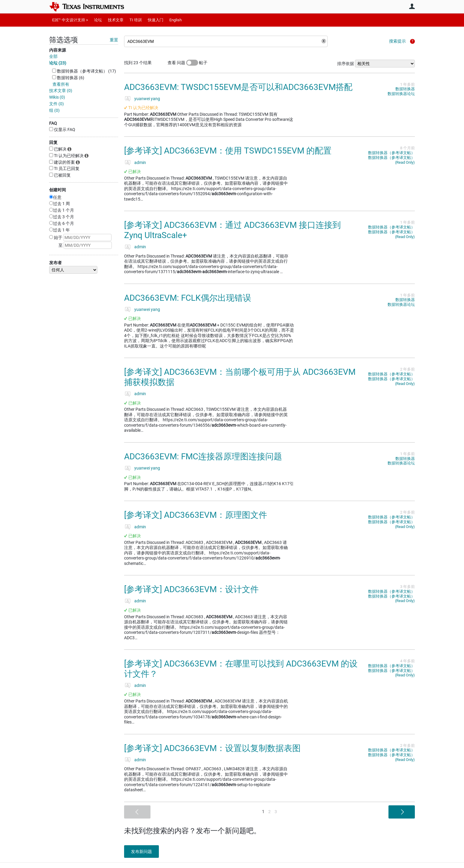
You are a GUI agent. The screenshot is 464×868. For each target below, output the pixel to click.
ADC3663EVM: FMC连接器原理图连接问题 (203, 456)
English (175, 20)
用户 (412, 6)
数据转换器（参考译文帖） (391, 153)
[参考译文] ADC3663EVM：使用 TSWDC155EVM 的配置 (228, 151)
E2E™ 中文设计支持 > (70, 20)
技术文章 (116, 20)
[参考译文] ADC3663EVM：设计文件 (191, 589)
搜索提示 (397, 41)
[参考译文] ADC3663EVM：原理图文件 (196, 515)
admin (140, 163)
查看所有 (61, 84)
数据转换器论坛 (401, 94)
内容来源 (58, 50)
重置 (114, 40)
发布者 (55, 263)
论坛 (98, 20)
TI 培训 (136, 20)
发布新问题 (144, 852)
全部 (53, 56)
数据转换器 (405, 89)
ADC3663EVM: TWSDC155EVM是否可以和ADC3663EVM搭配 (238, 87)
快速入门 (156, 20)
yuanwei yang (147, 99)
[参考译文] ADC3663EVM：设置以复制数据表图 (212, 748)
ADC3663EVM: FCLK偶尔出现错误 (188, 298)
